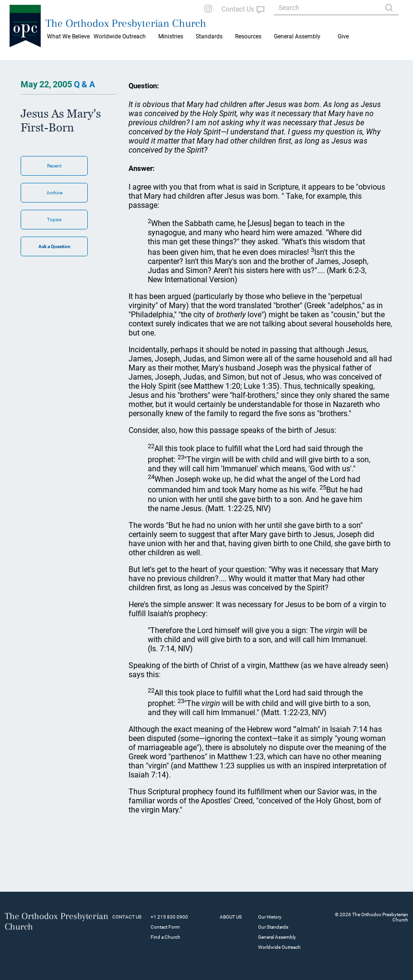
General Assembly (297, 36)
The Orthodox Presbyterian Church (126, 23)
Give (343, 36)
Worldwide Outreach (279, 947)
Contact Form (165, 927)
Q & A (84, 84)
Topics (54, 220)
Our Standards (273, 927)
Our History (270, 917)
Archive (54, 193)
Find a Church (165, 937)
